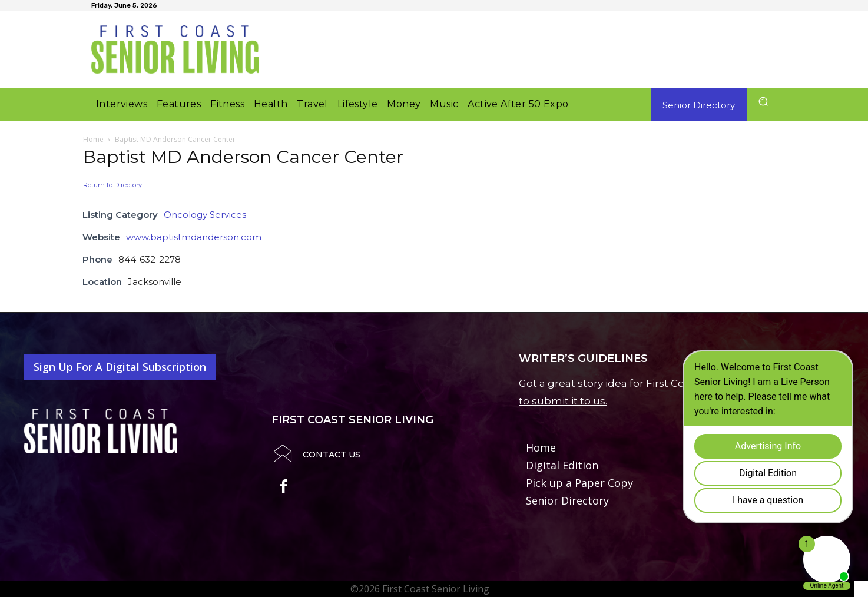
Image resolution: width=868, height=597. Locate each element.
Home (93, 139)
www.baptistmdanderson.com (194, 237)
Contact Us (332, 455)
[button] (763, 102)
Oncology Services (205, 215)
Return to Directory (112, 185)
